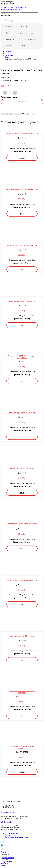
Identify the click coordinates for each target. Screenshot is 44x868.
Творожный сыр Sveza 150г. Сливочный (22, 413)
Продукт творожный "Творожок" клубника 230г (22, 189)
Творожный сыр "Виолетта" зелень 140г (22, 301)
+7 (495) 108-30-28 (7, 813)
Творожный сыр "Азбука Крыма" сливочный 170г (22, 524)
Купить (22, 158)
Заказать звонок (6, 9)
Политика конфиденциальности (16, 837)
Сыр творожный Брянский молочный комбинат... (22, 692)
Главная (8, 51)
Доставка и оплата (12, 833)
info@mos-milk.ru (20, 7)
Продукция (9, 55)
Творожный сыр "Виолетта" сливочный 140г (22, 245)
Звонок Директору (19, 9)
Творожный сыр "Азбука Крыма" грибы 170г (22, 580)
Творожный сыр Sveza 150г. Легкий (22, 469)
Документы (9, 835)
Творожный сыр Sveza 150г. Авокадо (22, 636)
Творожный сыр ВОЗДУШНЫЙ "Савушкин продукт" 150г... (22, 357)
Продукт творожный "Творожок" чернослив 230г (22, 134)
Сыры (7, 57)
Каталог (8, 53)
